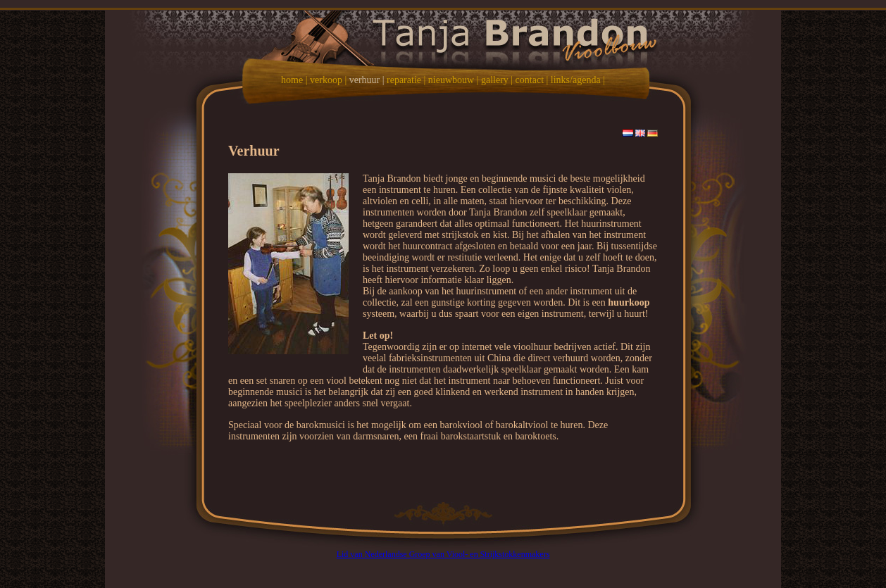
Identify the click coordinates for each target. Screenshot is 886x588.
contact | (532, 80)
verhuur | (367, 80)
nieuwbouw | (454, 80)
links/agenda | (578, 80)
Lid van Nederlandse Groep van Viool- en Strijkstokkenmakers (443, 554)
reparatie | (406, 80)
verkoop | (328, 80)
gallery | (497, 80)
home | (294, 80)
